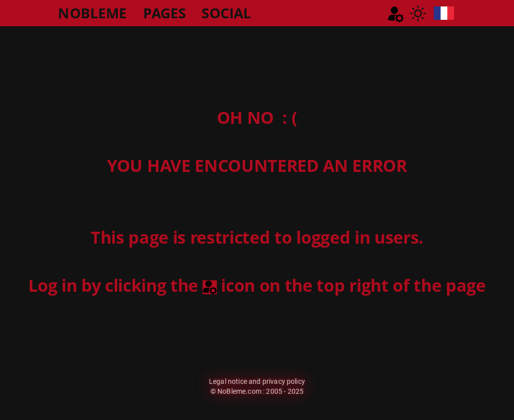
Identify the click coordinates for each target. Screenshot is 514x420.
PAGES (165, 13)
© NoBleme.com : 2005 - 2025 (257, 391)
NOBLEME (92, 13)
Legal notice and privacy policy (257, 381)
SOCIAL (226, 13)
